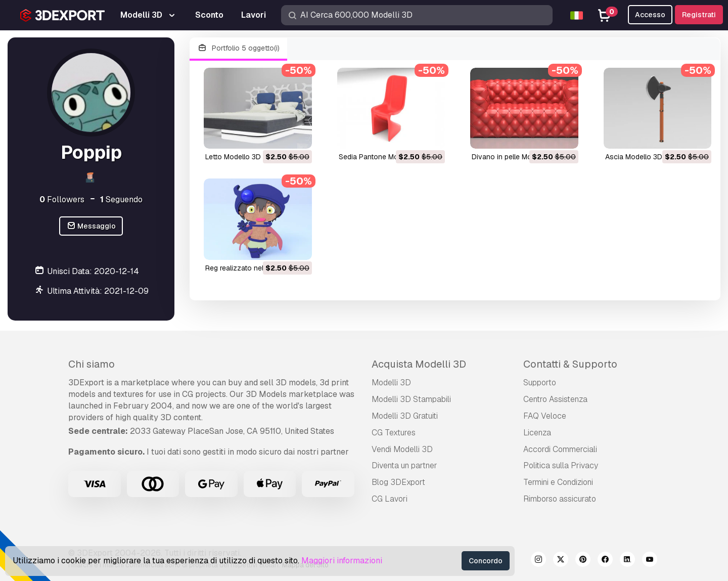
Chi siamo (92, 364)
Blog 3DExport (398, 482)
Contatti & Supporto (570, 364)
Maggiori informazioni (342, 561)
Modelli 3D (391, 383)
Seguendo (121, 199)
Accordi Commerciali (560, 449)
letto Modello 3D (233, 157)
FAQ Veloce (545, 416)
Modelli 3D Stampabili (411, 399)
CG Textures (394, 433)
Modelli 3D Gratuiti (405, 416)
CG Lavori (390, 499)
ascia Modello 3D (634, 157)
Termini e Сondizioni (558, 482)
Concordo (486, 561)
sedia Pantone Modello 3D (382, 157)
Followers (62, 199)
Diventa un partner (404, 465)
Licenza (537, 433)
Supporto (540, 383)
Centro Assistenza (555, 399)
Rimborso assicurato (560, 499)
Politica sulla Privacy (561, 465)
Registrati (699, 15)
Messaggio (91, 226)
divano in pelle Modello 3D (515, 157)
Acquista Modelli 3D (419, 364)
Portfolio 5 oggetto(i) (238, 48)
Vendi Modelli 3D (402, 449)
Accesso (650, 15)
